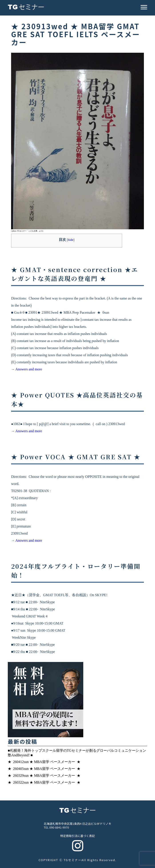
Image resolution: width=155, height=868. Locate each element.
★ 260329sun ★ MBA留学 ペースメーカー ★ (44, 776)
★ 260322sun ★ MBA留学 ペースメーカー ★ (44, 782)
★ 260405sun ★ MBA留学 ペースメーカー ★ (44, 769)
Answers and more (29, 369)
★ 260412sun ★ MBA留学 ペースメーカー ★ (44, 762)
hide (71, 240)
